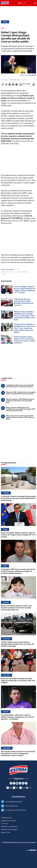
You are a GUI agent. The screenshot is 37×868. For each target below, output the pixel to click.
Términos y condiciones (9, 827)
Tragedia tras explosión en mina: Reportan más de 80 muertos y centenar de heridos (20, 386)
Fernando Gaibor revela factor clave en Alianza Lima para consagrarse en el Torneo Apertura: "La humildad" (18, 717)
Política (5, 22)
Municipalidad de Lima (8, 272)
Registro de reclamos (8, 821)
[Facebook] (11, 783)
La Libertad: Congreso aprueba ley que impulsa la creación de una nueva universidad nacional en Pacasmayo (18, 498)
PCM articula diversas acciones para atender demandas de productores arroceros (24, 302)
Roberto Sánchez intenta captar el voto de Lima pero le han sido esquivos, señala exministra (24, 340)
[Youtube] (17, 783)
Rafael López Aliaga (23, 272)
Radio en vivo (6, 832)
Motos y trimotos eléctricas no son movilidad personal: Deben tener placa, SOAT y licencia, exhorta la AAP (21, 409)
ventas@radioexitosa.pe (14, 802)
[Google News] (23, 783)
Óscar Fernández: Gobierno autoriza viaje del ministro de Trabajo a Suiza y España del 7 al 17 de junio (25, 290)
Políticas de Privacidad (9, 830)
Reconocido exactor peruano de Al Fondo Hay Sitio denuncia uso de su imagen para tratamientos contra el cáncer (18, 754)
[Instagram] (20, 783)
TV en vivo (5, 824)
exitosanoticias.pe (12, 806)
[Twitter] (14, 783)
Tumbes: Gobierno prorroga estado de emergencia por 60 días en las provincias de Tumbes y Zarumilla (17, 644)
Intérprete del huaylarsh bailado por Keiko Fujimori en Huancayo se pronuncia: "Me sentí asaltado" (18, 681)
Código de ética (6, 818)
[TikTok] (26, 783)
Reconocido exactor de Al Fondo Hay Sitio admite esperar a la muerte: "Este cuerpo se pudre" (20, 417)
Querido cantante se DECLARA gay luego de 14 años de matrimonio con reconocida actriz (20, 401)
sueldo (3, 274)
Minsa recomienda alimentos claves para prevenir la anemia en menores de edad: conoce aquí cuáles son (16, 608)
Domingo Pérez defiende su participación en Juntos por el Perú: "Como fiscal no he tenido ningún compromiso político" (25, 328)
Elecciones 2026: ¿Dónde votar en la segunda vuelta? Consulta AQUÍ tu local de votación (21, 393)
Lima (18, 269)
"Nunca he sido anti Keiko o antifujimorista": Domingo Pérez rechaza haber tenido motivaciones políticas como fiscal (25, 316)
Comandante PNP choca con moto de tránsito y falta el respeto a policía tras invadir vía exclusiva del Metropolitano (18, 571)
